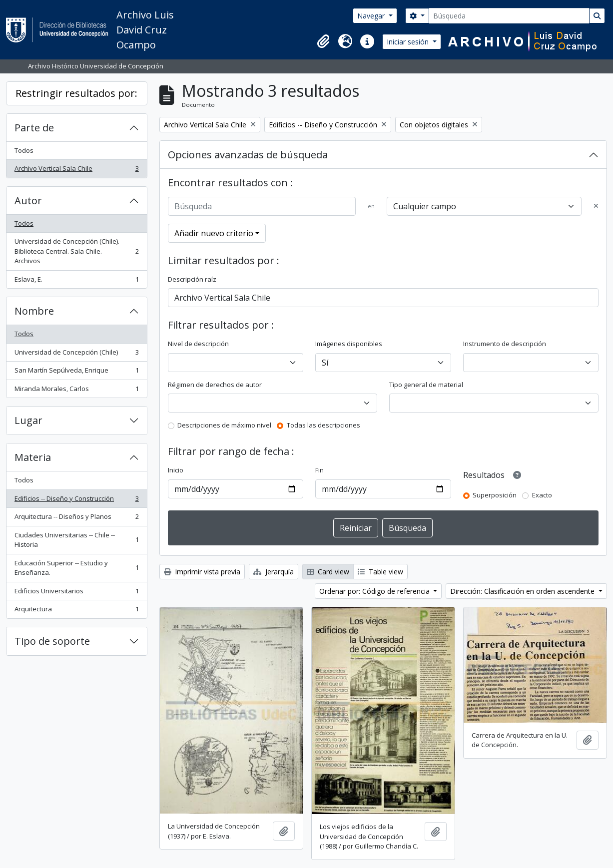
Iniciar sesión (409, 42)
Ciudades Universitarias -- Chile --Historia (76, 540)
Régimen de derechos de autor (215, 385)
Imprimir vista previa (202, 572)
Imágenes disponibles (349, 344)
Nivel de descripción (198, 344)
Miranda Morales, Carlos (76, 391)
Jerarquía (274, 572)
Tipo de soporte (52, 641)
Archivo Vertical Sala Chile (76, 171)
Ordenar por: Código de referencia (375, 591)
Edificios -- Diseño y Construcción (76, 501)
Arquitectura (76, 611)
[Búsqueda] (509, 16)
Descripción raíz (192, 279)
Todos (24, 150)
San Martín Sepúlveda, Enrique (76, 372)
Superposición (495, 495)
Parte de (34, 128)
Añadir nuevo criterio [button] (214, 233)
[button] (323, 41)
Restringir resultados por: (76, 93)
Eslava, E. (76, 281)
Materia (33, 457)
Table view (380, 572)
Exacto (542, 495)
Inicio (176, 470)
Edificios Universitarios (76, 593)
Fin (319, 470)
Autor (28, 201)
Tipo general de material (426, 385)
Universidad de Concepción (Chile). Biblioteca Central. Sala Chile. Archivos (76, 251)
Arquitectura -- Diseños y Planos (76, 519)
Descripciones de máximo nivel (224, 425)
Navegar (372, 16)
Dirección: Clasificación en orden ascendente (523, 591)
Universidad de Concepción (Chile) (76, 354)
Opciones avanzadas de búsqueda (248, 155)
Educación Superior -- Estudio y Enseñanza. (76, 568)
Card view (328, 572)
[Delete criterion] (596, 206)
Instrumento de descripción (505, 344)
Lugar (28, 420)
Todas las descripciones (323, 425)
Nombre (34, 311)
